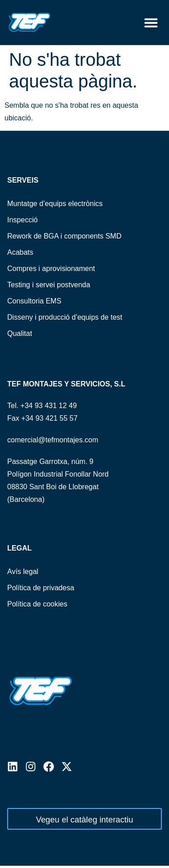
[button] (151, 23)
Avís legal (23, 572)
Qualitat (20, 333)
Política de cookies (37, 604)
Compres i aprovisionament (51, 269)
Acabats (20, 252)
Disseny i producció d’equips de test (65, 317)
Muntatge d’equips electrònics (55, 204)
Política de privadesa (41, 588)
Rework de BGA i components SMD (64, 236)
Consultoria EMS (34, 301)
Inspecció (23, 220)
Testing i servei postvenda (49, 285)
